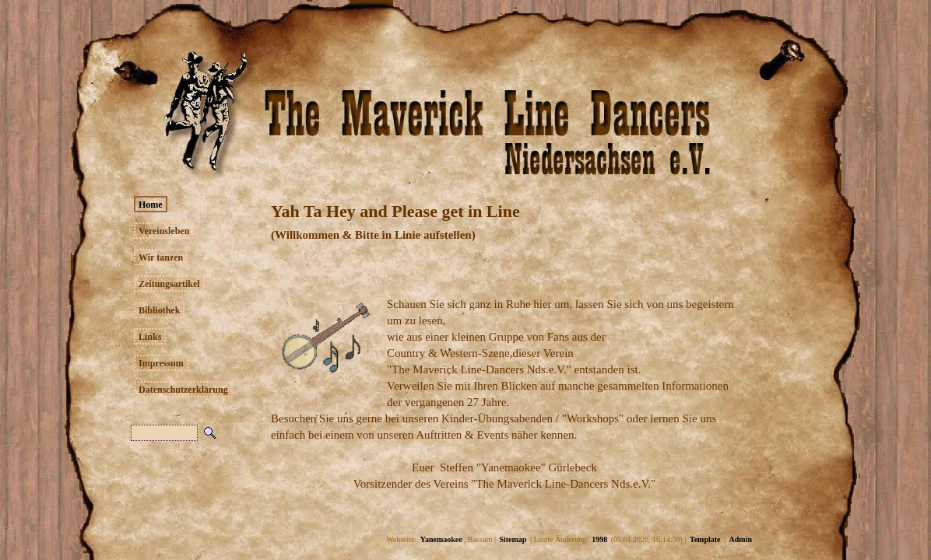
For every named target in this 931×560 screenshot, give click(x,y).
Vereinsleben (164, 231)
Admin (741, 539)
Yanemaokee (441, 539)
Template (705, 539)
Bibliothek (159, 310)
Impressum (161, 363)
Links (150, 337)
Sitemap (513, 539)
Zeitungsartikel (169, 284)
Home (151, 205)
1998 (599, 539)
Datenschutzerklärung (183, 390)
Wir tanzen (161, 257)
